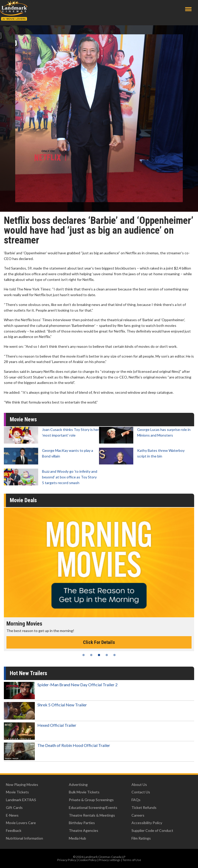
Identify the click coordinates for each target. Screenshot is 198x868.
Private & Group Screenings (91, 800)
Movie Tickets (17, 792)
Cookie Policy (87, 860)
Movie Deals (23, 500)
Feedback (14, 830)
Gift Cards (14, 807)
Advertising (78, 784)
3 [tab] (99, 655)
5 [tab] (114, 655)
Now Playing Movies (22, 784)
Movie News (23, 419)
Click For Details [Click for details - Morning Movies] (99, 642)
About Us (139, 784)
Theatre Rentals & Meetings (92, 815)
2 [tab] (91, 655)
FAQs (136, 800)
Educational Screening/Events (93, 807)
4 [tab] (107, 655)
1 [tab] (84, 655)
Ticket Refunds (144, 807)
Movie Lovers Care (21, 823)
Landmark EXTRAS (21, 800)
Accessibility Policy (147, 823)
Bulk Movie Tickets (84, 792)
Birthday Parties (82, 823)
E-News (12, 815)
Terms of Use (132, 860)
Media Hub (77, 838)
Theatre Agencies (84, 830)
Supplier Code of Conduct (152, 830)
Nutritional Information (24, 838)
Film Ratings (141, 838)
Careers (138, 815)
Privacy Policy (67, 860)
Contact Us (141, 792)
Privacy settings (110, 860)
